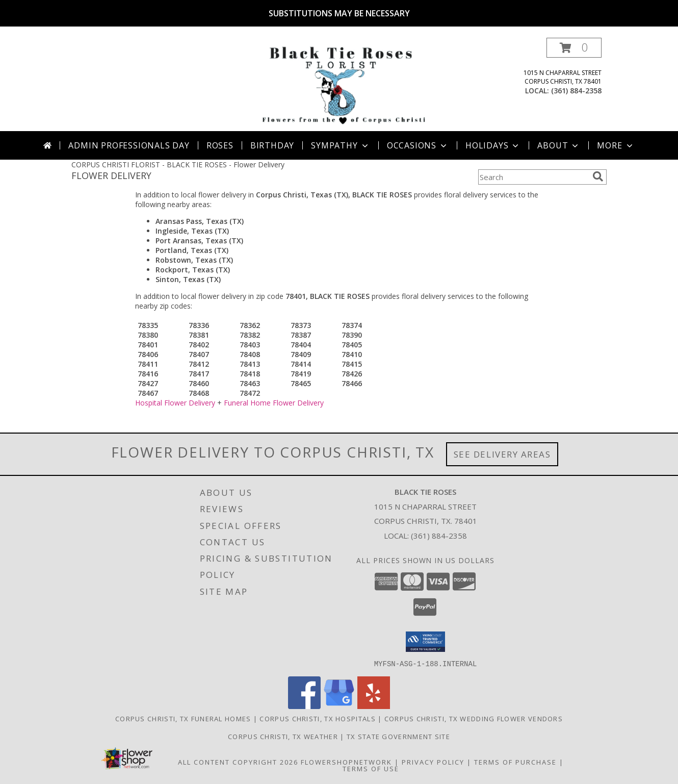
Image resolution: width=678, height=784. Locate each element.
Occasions (418, 145)
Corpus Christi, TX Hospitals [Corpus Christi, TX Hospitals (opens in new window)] (317, 718)
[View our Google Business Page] (339, 706)
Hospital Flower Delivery (175, 403)
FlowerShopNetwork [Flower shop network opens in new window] (346, 762)
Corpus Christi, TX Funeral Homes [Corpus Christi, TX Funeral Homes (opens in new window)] (183, 718)
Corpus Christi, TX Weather (283, 736)
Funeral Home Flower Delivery (274, 403)
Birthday (272, 145)
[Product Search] (533, 177)
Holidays (493, 145)
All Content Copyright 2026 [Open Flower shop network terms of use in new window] (238, 762)
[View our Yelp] (374, 706)
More (616, 145)
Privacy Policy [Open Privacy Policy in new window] (433, 762)
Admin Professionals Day (129, 145)
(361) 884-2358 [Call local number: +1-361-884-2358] (576, 91)
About (559, 145)
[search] (598, 176)
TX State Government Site (398, 736)
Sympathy (340, 145)
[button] (574, 48)
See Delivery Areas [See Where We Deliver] (502, 454)
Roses (220, 145)
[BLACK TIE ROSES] (341, 84)
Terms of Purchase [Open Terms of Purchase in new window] (515, 762)
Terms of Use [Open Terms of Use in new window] (371, 768)
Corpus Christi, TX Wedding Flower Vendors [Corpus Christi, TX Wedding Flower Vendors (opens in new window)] (474, 718)
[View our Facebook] (304, 706)
